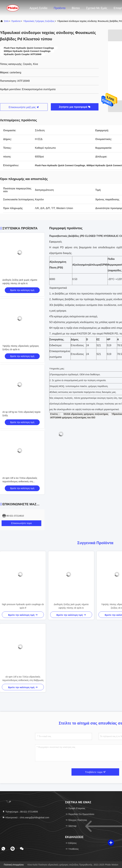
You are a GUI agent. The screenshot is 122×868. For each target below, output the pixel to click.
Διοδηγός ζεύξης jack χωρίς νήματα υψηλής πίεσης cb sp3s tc (71, 606)
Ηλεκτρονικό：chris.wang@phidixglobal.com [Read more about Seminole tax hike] (26, 818)
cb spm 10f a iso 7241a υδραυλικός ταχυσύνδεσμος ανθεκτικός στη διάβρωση (20, 481)
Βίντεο (76, 8)
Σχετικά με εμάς (97, 8)
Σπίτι (6, 21)
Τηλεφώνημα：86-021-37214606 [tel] (20, 812)
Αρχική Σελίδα (38, 8)
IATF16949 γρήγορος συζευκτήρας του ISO (73, 417)
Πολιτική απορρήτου (14, 865)
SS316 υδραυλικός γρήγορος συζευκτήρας (86, 414)
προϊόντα (16, 21)
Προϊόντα (60, 8)
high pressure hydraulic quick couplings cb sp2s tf (23, 606)
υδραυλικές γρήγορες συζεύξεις (39, 21)
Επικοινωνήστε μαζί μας (24, 107)
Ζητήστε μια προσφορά (75, 107)
